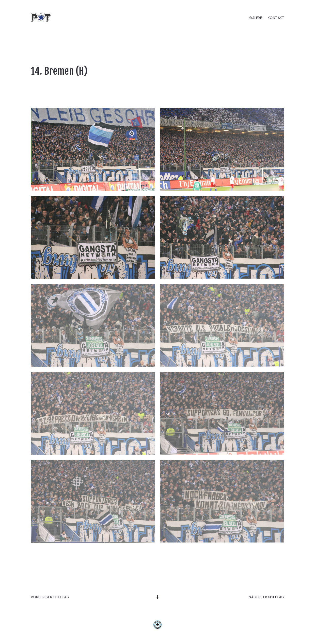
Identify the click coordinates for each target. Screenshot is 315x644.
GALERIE (256, 18)
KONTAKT (276, 18)
